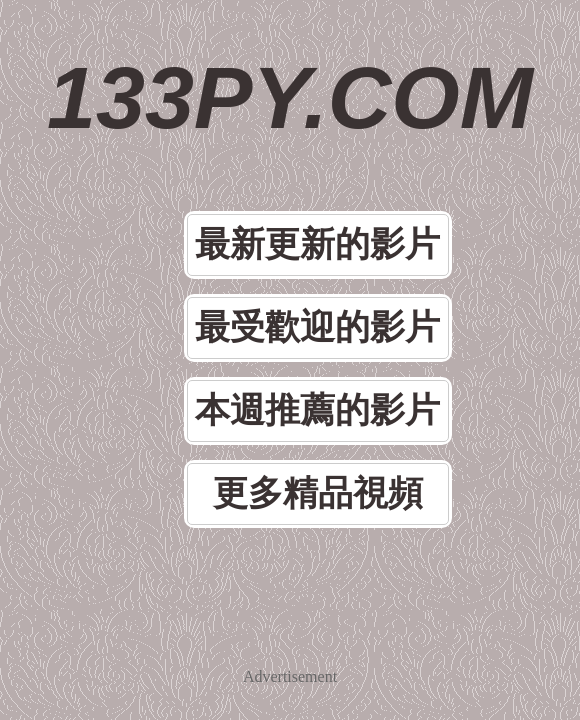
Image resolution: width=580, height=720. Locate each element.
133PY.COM (290, 97)
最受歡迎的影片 (317, 327)
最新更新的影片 (317, 244)
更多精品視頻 (318, 493)
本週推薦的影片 (317, 410)
